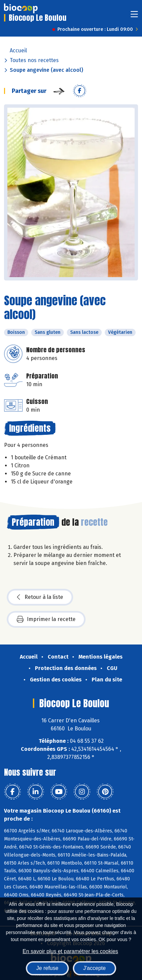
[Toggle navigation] (134, 16)
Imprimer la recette (46, 619)
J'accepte (94, 968)
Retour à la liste (40, 597)
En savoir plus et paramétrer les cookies (70, 951)
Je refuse (47, 968)
